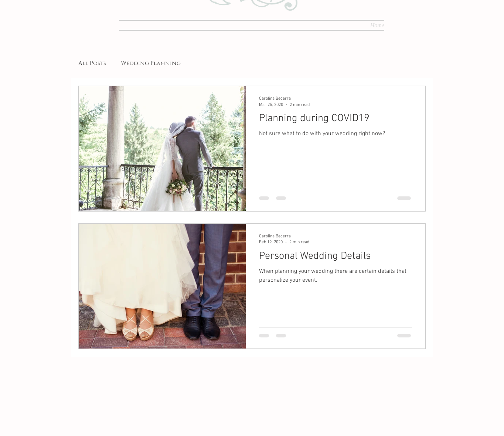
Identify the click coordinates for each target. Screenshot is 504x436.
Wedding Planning (151, 63)
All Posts (92, 63)
